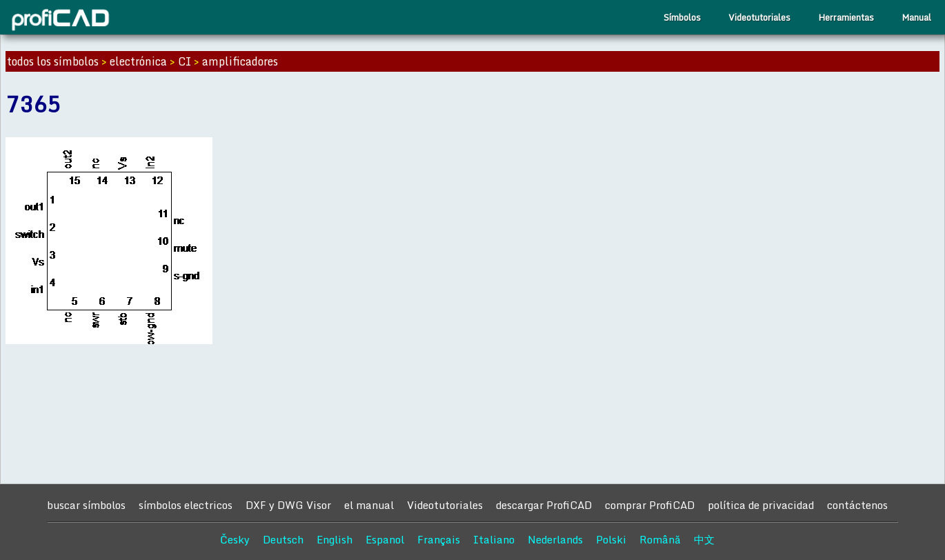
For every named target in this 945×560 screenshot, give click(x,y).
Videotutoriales (759, 17)
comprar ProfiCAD (650, 505)
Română (660, 539)
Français (439, 539)
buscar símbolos (86, 505)
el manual (369, 505)
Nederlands (555, 539)
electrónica (138, 61)
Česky (235, 539)
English (335, 539)
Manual (916, 17)
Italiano (494, 539)
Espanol (385, 539)
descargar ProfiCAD (544, 505)
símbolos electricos (186, 505)
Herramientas (846, 17)
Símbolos (682, 17)
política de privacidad (761, 505)
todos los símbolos (53, 61)
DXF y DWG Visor (288, 505)
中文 (704, 539)
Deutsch (283, 539)
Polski (611, 539)
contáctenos (857, 505)
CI (185, 61)
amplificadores (240, 61)
